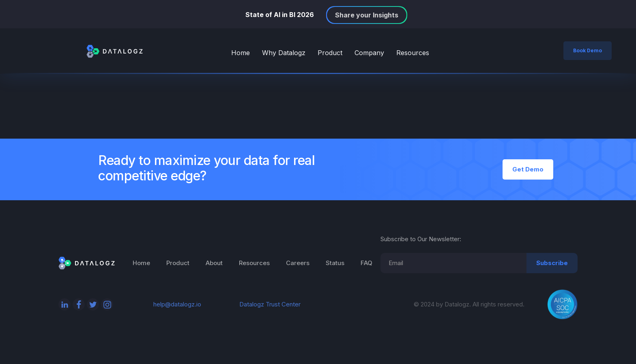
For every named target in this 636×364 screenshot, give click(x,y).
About (214, 263)
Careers (298, 263)
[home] (115, 51)
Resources (413, 53)
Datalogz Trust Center (270, 304)
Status (335, 263)
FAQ (366, 263)
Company (369, 53)
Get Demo (528, 169)
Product (330, 53)
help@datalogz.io (177, 304)
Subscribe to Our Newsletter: (421, 239)
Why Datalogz (284, 53)
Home (241, 53)
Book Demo (588, 50)
